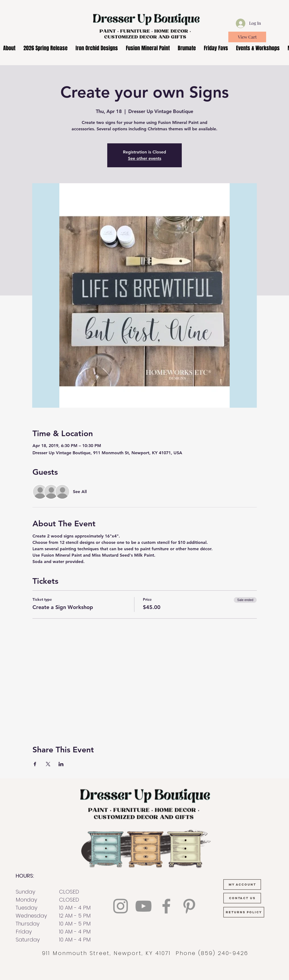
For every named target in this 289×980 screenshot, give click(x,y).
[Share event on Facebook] (35, 764)
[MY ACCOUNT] (242, 885)
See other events (145, 158)
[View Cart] (247, 37)
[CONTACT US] (242, 898)
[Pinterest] (189, 906)
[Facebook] (166, 906)
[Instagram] (121, 906)
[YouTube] (143, 906)
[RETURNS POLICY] (244, 912)
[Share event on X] (48, 764)
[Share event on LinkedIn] (61, 764)
